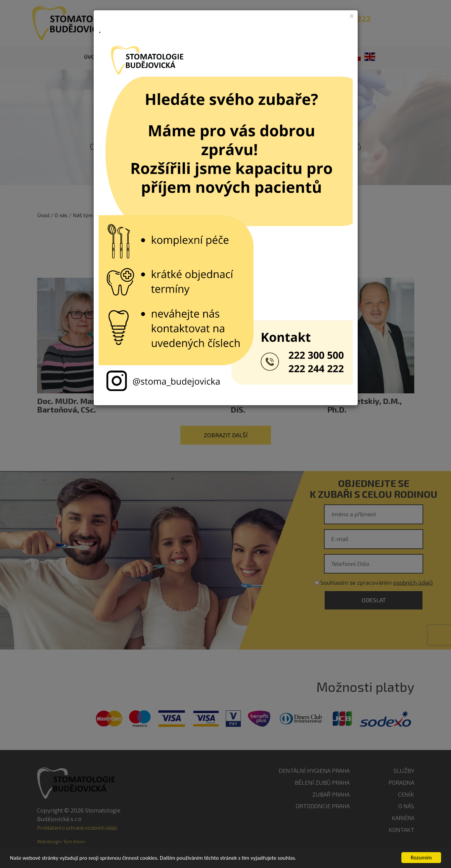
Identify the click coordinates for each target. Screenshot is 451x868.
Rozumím (421, 858)
